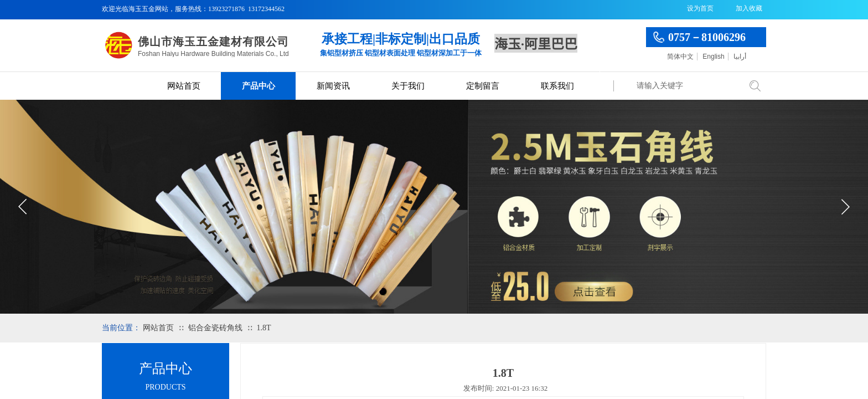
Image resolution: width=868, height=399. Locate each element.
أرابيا (740, 57)
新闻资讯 (333, 86)
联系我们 (557, 86)
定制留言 (483, 86)
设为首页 (700, 8)
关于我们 (408, 86)
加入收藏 (749, 8)
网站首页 (184, 86)
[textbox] (686, 86)
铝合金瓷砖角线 (215, 328)
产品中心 (259, 86)
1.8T (263, 328)
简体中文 (680, 57)
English (713, 57)
